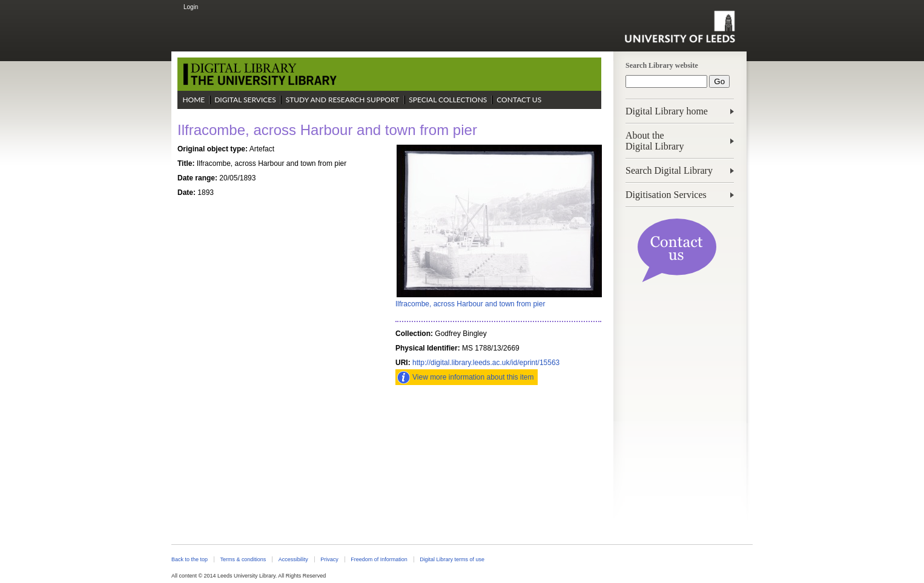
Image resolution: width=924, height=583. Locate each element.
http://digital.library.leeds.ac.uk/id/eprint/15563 (486, 363)
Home (193, 100)
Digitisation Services (666, 195)
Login (191, 7)
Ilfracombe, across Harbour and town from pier (470, 304)
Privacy (329, 559)
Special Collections (448, 100)
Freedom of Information (379, 559)
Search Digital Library (669, 170)
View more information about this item (473, 377)
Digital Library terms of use (452, 559)
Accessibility (293, 559)
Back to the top (190, 559)
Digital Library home (667, 111)
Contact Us (519, 100)
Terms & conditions (243, 559)
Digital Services (245, 100)
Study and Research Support (343, 100)
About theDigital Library (655, 141)
